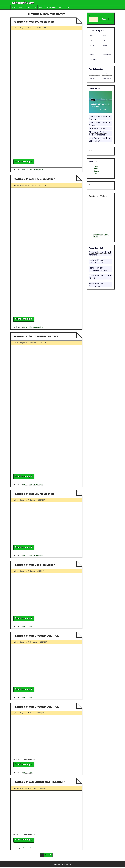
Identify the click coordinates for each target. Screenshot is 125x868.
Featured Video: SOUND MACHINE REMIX (39, 782)
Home (14, 7)
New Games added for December (101, 105)
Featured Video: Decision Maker (34, 179)
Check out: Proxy (97, 129)
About (41, 7)
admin (94, 110)
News (21, 7)
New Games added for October (100, 124)
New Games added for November (100, 118)
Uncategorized (38, 170)
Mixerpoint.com (23, 3)
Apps (34, 7)
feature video (28, 170)
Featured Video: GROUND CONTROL (36, 336)
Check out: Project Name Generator (98, 133)
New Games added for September (100, 139)
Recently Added (51, 7)
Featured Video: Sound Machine (34, 22)
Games (27, 7)
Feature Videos (64, 7)
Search (91, 16)
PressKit (97, 166)
